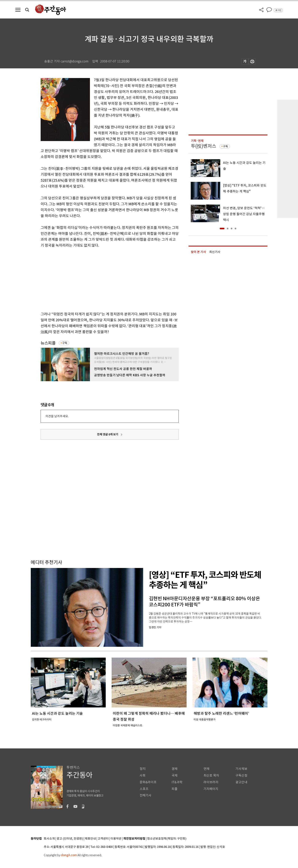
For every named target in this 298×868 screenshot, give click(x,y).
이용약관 (116, 839)
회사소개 (49, 839)
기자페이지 (211, 789)
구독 (65, 343)
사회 (143, 776)
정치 (143, 769)
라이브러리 (211, 782)
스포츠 (144, 789)
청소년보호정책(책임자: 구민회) (167, 839)
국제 (175, 776)
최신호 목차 (211, 776)
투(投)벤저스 (204, 146)
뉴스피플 (48, 343)
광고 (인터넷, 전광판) (70, 839)
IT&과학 (177, 782)
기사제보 (241, 769)
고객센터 (103, 839)
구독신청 (241, 776)
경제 (175, 769)
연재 (206, 769)
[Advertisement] (100, 279)
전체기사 (146, 795)
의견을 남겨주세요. (57, 416)
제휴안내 (90, 839)
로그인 (278, 10)
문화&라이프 (148, 782)
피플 (175, 789)
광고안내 (241, 782)
